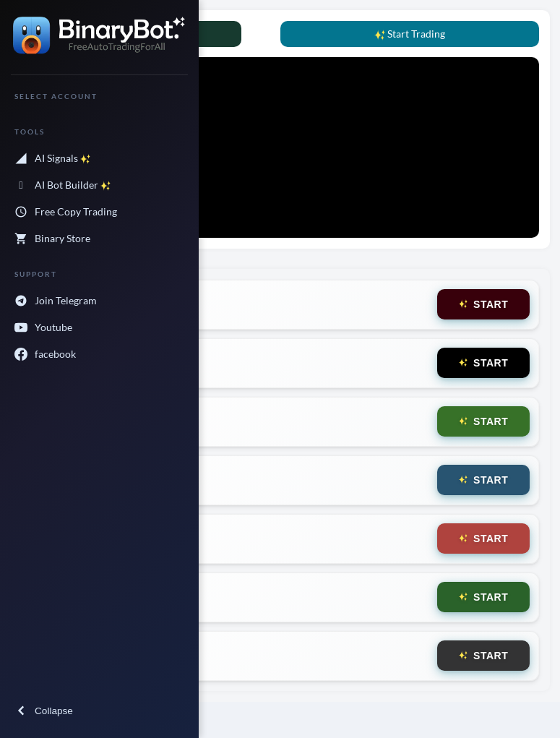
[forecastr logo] (99, 45)
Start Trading (409, 34)
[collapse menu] (99, 711)
